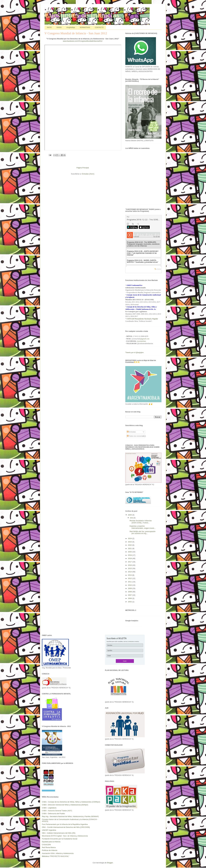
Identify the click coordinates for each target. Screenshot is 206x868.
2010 (130, 585)
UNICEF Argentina (49, 830)
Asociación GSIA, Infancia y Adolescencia (58, 853)
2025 (130, 515)
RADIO (59, 27)
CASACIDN (46, 845)
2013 (130, 575)
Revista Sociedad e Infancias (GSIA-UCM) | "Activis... (141, 522)
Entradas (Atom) (88, 174)
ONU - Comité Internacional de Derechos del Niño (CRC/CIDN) (66, 827)
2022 (130, 545)
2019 (130, 555)
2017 (130, 562)
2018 (130, 558)
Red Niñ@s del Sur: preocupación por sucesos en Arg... (142, 532)
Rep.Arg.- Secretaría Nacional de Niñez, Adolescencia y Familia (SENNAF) (70, 816)
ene (132, 518)
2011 (130, 582)
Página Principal (83, 168)
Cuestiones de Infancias (82, 15)
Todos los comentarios (136, 436)
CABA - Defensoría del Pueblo (53, 814)
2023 (130, 542)
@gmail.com (145, 339)
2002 (130, 602)
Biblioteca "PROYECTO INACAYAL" (56, 856)
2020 (130, 552)
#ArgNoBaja (71, 27)
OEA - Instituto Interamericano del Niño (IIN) (59, 833)
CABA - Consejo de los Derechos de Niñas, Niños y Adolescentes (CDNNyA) (71, 802)
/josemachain (142, 341)
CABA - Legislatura (49, 808)
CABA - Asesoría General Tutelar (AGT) (57, 811)
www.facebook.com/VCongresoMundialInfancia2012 (83, 41)
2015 (130, 568)
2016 (130, 565)
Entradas (131, 432)
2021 (130, 548)
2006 (130, 598)
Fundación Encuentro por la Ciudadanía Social (60, 839)
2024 (130, 538)
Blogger (110, 863)
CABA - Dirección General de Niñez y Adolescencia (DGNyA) (65, 805)
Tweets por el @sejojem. (135, 352)
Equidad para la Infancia (51, 842)
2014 (130, 572)
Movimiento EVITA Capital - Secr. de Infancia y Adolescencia (65, 836)
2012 (130, 578)
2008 (130, 592)
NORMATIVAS (85, 27)
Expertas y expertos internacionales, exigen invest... (142, 527)
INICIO (49, 27)
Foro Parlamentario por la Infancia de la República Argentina (65, 824)
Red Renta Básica (49, 847)
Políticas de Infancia (50, 850)
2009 (130, 588)
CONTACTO (99, 27)
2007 (130, 595)
